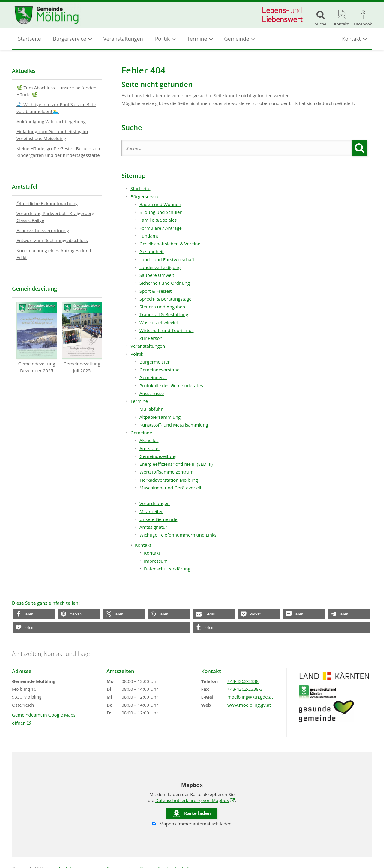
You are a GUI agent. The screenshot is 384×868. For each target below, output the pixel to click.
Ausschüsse (152, 393)
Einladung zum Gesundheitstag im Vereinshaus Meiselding (52, 135)
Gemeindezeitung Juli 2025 (82, 338)
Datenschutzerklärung (167, 569)
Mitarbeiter (151, 511)
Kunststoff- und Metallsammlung (174, 425)
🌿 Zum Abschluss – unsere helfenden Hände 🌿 (57, 91)
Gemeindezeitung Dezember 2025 (37, 338)
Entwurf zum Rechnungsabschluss (52, 240)
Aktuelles (149, 440)
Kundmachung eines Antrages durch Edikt (55, 254)
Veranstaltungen (123, 39)
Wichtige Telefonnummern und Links (178, 535)
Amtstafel (150, 448)
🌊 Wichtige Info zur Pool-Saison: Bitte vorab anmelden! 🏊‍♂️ (56, 108)
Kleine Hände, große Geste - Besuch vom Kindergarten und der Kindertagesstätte (59, 152)
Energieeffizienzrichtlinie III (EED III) (176, 464)
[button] (34, 614)
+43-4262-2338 (243, 681)
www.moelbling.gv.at (249, 705)
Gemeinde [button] (237, 39)
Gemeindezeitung (158, 456)
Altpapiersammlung (160, 417)
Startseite (30, 39)
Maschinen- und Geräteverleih (171, 488)
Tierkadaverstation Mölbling (169, 480)
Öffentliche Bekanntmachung (47, 203)
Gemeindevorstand (160, 370)
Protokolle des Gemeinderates (171, 385)
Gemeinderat (153, 377)
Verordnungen (155, 503)
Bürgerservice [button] (70, 39)
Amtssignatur (153, 527)
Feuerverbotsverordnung (43, 230)
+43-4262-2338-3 (245, 689)
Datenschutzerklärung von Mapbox (195, 800)
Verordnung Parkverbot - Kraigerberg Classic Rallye (55, 217)
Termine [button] (197, 39)
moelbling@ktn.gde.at (250, 697)
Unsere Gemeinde (158, 519)
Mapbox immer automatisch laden (192, 824)
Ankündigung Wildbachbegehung (51, 121)
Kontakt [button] (351, 39)
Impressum (156, 561)
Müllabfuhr (151, 409)
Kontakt (152, 553)
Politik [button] (162, 39)
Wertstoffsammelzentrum (166, 472)
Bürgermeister (155, 362)
